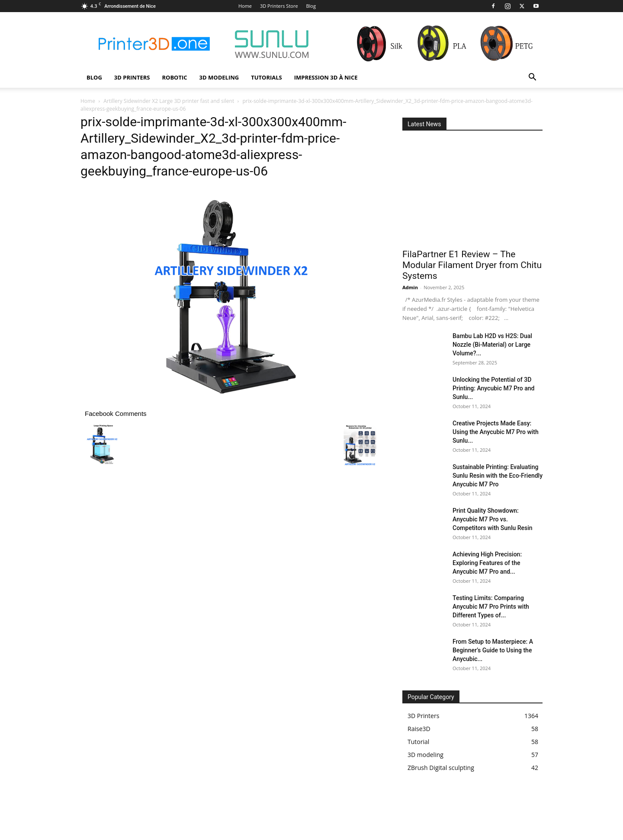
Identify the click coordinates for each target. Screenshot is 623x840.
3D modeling (219, 77)
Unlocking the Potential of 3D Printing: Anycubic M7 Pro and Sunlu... (493, 388)
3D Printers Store (279, 6)
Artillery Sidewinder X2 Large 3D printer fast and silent (169, 101)
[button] (532, 78)
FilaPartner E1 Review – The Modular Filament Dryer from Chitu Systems (472, 265)
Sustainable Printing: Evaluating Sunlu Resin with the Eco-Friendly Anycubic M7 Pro (498, 476)
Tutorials (267, 77)
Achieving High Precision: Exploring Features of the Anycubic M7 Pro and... (487, 563)
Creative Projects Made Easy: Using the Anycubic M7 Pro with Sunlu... (496, 432)
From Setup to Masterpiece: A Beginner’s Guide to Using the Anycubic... (493, 650)
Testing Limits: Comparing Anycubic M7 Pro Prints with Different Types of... (491, 607)
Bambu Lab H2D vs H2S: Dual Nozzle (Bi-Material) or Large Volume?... (492, 345)
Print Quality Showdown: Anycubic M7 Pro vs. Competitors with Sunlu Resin (493, 519)
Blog (311, 6)
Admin (410, 287)
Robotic (174, 77)
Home (245, 6)
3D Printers (132, 77)
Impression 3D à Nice (326, 77)
